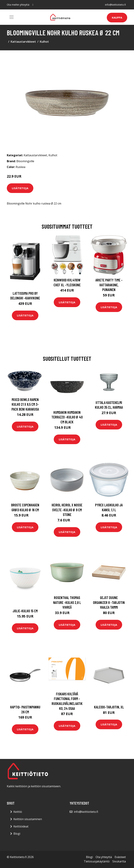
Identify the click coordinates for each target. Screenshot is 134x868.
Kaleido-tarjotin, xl (109, 707)
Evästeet (120, 857)
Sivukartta (119, 861)
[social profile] (33, 5)
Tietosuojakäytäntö (97, 861)
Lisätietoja (20, 188)
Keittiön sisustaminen (28, 819)
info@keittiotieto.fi (115, 5)
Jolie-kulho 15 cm (25, 611)
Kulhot (44, 42)
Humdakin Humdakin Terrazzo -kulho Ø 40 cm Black (67, 417)
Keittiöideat (21, 826)
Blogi (17, 834)
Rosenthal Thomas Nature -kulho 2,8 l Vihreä (67, 602)
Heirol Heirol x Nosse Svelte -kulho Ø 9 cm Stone (67, 510)
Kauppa (117, 17)
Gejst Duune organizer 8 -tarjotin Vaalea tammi (109, 602)
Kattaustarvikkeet (23, 42)
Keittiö (18, 812)
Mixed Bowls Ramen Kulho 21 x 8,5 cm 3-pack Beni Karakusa (25, 404)
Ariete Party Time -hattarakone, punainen (109, 285)
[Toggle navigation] (12, 17)
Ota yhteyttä (104, 857)
